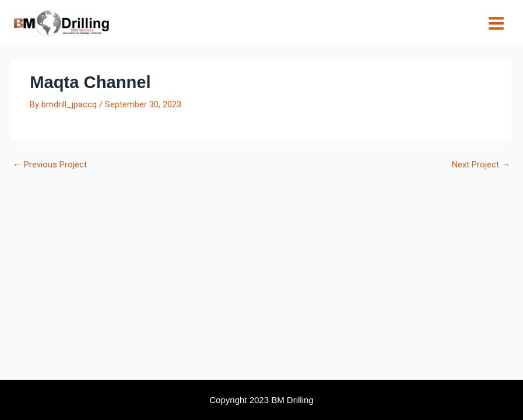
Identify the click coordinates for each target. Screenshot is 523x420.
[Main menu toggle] (496, 23)
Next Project (481, 165)
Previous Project (50, 165)
